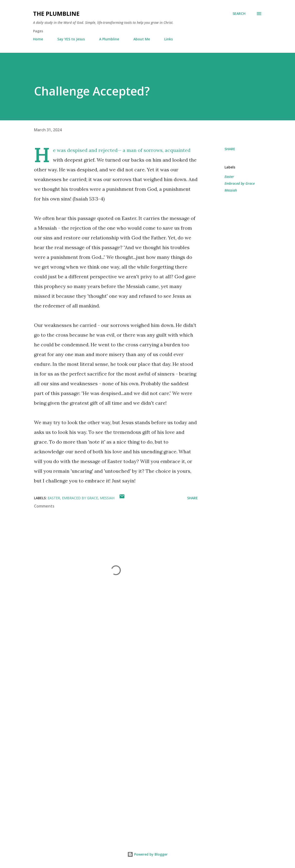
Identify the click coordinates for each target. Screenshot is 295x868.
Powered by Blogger (147, 854)
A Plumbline (109, 39)
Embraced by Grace (240, 183)
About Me (142, 39)
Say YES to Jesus (71, 39)
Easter (229, 177)
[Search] (239, 14)
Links (169, 39)
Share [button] (230, 149)
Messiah (231, 190)
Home (38, 39)
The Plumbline (56, 13)
